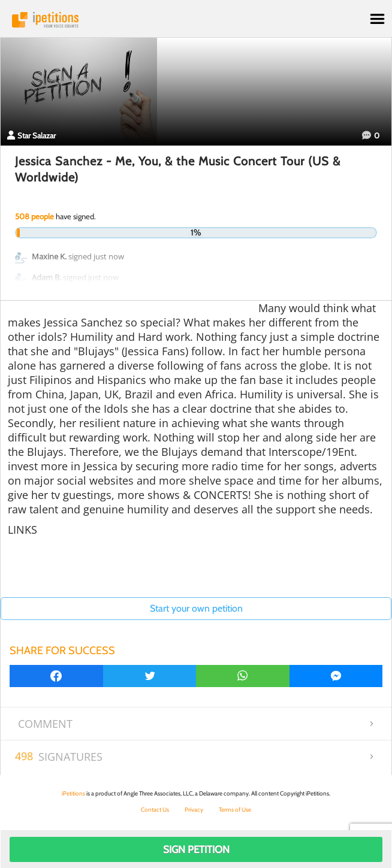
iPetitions (196, 20)
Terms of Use (235, 810)
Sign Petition (196, 849)
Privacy (194, 810)
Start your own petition (196, 608)
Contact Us (155, 810)
